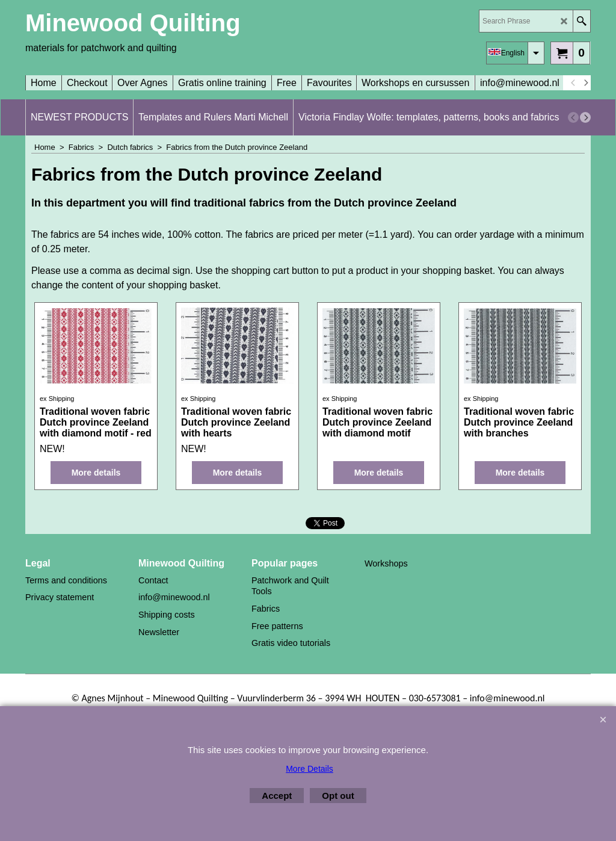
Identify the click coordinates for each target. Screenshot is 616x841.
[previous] (573, 83)
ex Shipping (57, 399)
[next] (585, 83)
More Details (310, 769)
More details (96, 473)
